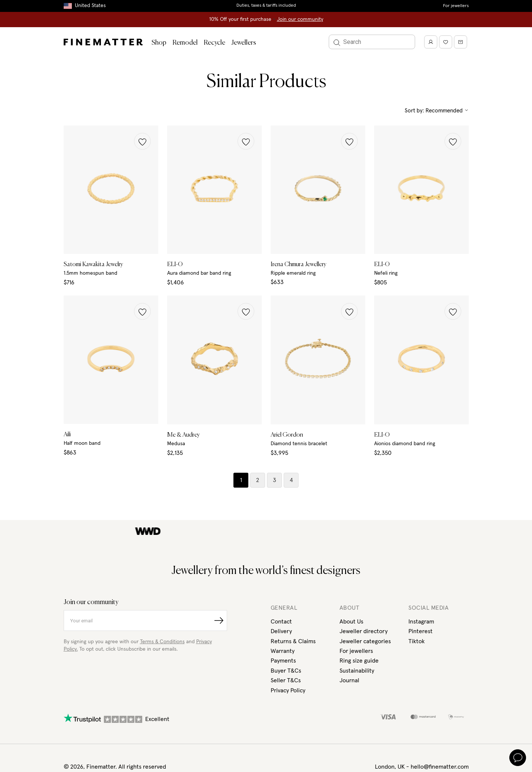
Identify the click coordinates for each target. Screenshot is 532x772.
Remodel (185, 43)
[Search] (372, 42)
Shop (159, 43)
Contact (281, 622)
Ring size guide (359, 661)
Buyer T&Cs (286, 671)
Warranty (283, 651)
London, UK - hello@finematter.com (422, 767)
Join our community (300, 19)
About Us (351, 622)
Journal (349, 680)
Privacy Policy (288, 690)
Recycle (214, 43)
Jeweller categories (365, 641)
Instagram (421, 622)
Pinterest (420, 631)
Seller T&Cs (286, 680)
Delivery (281, 631)
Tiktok (417, 641)
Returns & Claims (293, 641)
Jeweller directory (364, 631)
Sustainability (357, 671)
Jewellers (244, 43)
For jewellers (456, 6)
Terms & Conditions (162, 642)
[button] (142, 141)
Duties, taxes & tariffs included (266, 6)
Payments (283, 661)
